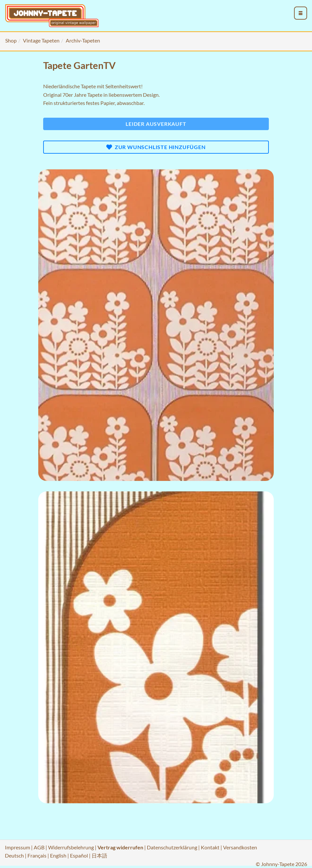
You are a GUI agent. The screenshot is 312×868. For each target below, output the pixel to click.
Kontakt (210, 847)
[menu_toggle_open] (301, 13)
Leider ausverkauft (156, 124)
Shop (11, 40)
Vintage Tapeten (41, 40)
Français (37, 855)
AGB (39, 847)
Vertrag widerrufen (120, 847)
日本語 (99, 855)
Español (79, 855)
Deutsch (14, 855)
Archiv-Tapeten (83, 40)
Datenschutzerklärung (172, 847)
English (58, 855)
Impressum (17, 847)
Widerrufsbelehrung (71, 847)
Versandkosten (240, 847)
